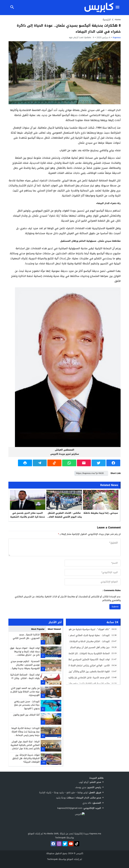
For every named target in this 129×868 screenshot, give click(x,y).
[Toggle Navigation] (118, 8)
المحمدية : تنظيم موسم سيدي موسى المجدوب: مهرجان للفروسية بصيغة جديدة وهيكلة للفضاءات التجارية (25, 666)
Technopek (52, 859)
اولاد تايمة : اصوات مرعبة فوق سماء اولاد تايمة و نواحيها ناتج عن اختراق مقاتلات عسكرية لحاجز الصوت (25, 653)
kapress (117, 37)
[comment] (65, 547)
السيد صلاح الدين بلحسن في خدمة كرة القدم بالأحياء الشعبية (28, 515)
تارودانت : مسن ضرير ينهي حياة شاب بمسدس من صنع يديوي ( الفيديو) (27, 705)
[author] (93, 563)
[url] (93, 582)
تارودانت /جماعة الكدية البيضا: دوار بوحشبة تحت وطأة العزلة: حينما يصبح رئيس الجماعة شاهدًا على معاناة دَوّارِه (25, 733)
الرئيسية (107, 20)
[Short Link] (91, 473)
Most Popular (38, 629)
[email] (93, 572)
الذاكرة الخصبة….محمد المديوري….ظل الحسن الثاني (26, 636)
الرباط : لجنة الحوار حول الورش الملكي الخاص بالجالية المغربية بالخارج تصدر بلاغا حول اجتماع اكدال (25, 747)
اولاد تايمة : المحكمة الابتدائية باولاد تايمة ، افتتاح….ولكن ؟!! (25, 676)
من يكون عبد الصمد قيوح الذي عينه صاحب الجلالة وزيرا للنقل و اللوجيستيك (25, 692)
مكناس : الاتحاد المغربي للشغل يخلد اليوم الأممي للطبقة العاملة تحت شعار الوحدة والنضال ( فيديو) (64, 519)
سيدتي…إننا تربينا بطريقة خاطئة (101, 513)
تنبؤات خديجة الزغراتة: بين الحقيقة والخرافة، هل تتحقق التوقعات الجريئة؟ (26, 758)
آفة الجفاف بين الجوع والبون (26, 715)
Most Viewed (54, 629)
